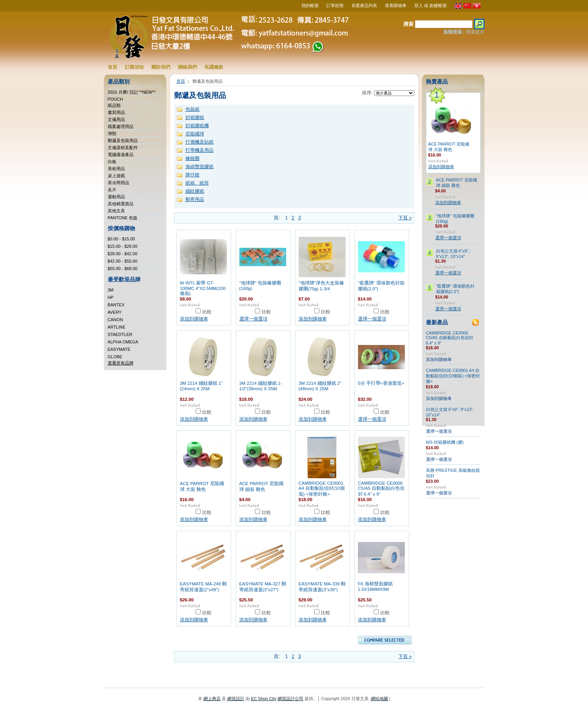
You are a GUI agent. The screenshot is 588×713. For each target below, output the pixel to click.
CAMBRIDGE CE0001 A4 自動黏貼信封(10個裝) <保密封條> (322, 489)
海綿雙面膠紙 (200, 167)
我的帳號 (310, 5)
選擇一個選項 (253, 319)
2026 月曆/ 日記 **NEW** (132, 92)
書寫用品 (116, 112)
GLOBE (115, 357)
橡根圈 (192, 158)
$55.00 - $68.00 (123, 268)
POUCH (115, 99)
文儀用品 (116, 119)
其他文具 (116, 211)
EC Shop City (264, 699)
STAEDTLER (120, 334)
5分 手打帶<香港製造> (381, 383)
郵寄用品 (195, 199)
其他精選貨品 (121, 204)
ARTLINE (117, 327)
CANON (115, 320)
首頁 (181, 81)
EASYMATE (119, 349)
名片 (112, 190)
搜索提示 (475, 32)
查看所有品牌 (121, 363)
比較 (207, 312)
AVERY (115, 312)
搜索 (408, 24)
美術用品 (116, 169)
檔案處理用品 (121, 126)
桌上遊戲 (116, 176)
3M (111, 290)
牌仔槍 (192, 175)
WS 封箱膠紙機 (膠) (445, 442)
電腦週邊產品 (121, 155)
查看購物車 (396, 5)
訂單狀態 (335, 5)
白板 (112, 162)
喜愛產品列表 (364, 5)
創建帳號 (438, 5)
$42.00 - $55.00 (123, 261)
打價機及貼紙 (200, 142)
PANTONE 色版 (123, 218)
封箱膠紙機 (197, 126)
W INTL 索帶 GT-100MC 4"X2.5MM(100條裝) (203, 288)
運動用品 (116, 197)
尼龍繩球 (195, 134)
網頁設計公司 (290, 699)
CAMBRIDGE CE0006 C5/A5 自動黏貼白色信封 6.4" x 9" (381, 489)
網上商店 (212, 699)
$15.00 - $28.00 (123, 246)
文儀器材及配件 (123, 148)
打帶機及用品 (200, 150)
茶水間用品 (118, 183)
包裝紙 (192, 109)
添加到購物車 (194, 319)
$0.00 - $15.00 (121, 239)
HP (111, 297)
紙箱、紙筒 (197, 183)
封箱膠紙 (195, 117)
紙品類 (114, 105)
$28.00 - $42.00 (123, 254)
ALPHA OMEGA (123, 342)
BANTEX (116, 305)
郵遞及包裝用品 (123, 140)
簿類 (112, 133)
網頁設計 (236, 699)
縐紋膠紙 (195, 191)
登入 (419, 5)
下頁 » (405, 218)
